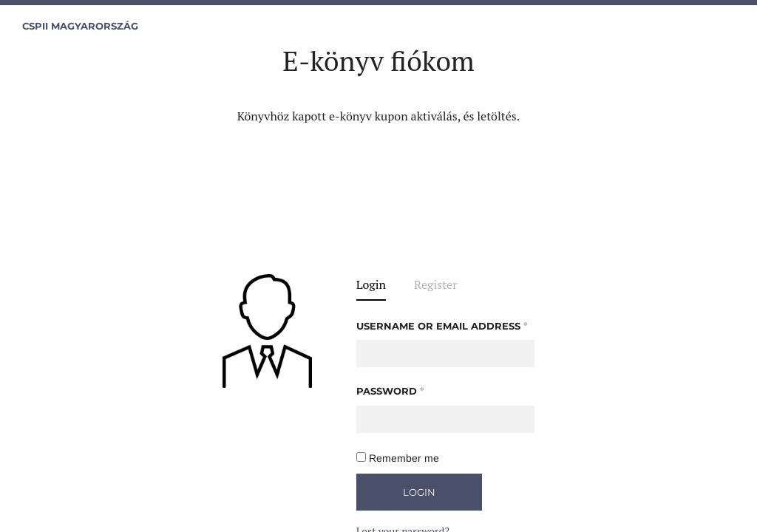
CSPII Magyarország (80, 26)
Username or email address (442, 326)
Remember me (398, 458)
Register (435, 286)
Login (371, 286)
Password (390, 391)
